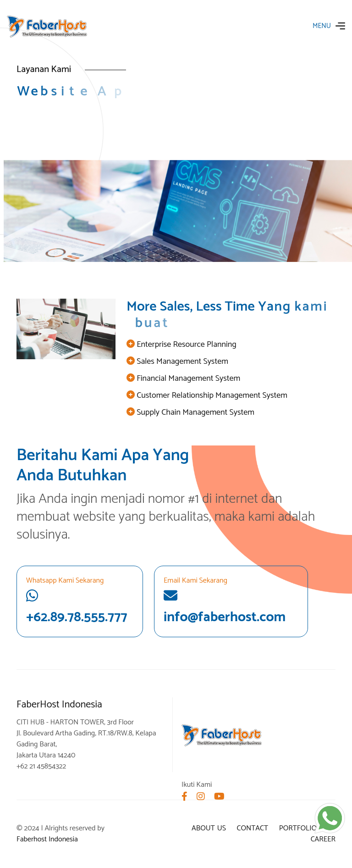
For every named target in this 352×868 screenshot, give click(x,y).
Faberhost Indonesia (47, 839)
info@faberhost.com (225, 609)
